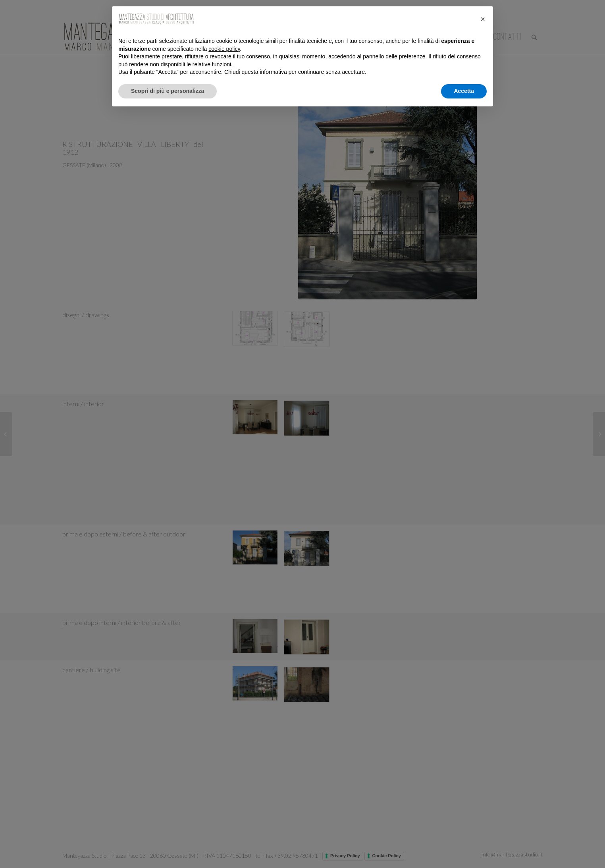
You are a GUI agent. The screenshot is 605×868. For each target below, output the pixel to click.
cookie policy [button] (224, 49)
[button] (483, 19)
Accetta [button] (464, 91)
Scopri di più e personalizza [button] (168, 91)
